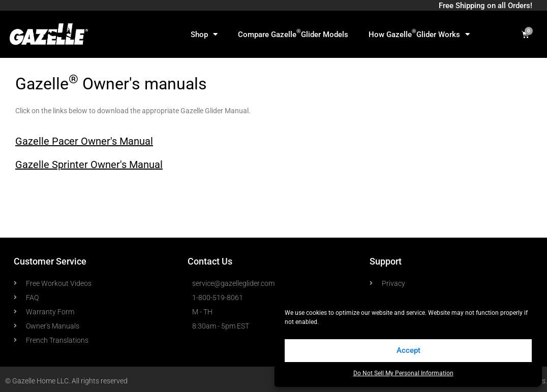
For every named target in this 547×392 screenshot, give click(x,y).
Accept (408, 350)
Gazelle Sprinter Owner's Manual (89, 165)
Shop (204, 34)
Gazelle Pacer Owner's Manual (84, 141)
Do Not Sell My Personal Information (403, 373)
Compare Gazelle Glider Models (293, 34)
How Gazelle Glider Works (419, 34)
